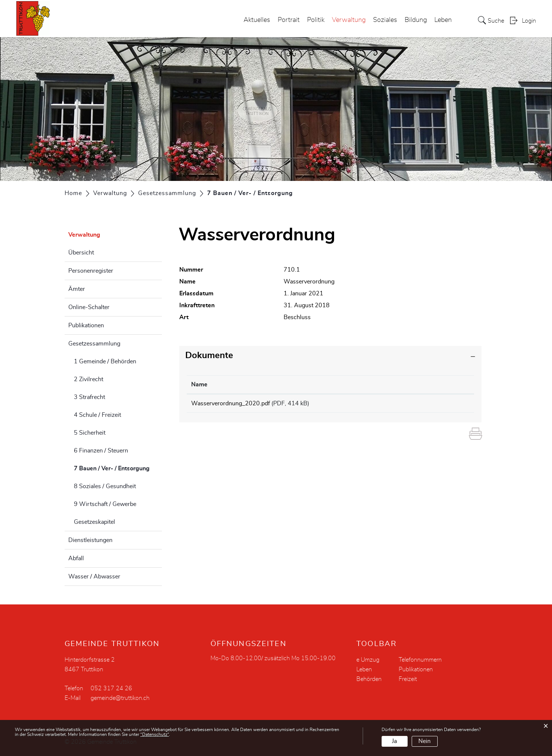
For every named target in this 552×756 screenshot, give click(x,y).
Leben (443, 20)
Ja (394, 741)
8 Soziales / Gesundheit (105, 486)
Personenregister (91, 271)
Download (440, 405)
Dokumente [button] (209, 356)
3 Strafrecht (89, 397)
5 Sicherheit (90, 433)
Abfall (76, 558)
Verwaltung (349, 20)
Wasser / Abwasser (94, 577)
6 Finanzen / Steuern (101, 451)
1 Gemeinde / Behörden (105, 361)
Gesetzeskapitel (94, 522)
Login (529, 21)
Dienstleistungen (90, 540)
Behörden (369, 679)
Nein (424, 741)
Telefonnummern (420, 660)
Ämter (77, 289)
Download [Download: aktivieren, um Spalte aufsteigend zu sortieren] (424, 385)
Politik (316, 20)
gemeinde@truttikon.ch (120, 698)
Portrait (289, 20)
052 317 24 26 (111, 688)
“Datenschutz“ (155, 734)
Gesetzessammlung (94, 344)
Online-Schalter (89, 307)
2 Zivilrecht (89, 379)
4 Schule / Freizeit (97, 415)
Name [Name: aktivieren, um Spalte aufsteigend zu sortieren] (199, 385)
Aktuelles (257, 20)
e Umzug (368, 660)
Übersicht (81, 253)
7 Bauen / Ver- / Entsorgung (118, 467)
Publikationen (86, 325)
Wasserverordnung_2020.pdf (231, 403)
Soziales (385, 20)
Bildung (416, 20)
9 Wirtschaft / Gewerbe (105, 504)
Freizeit (408, 679)
